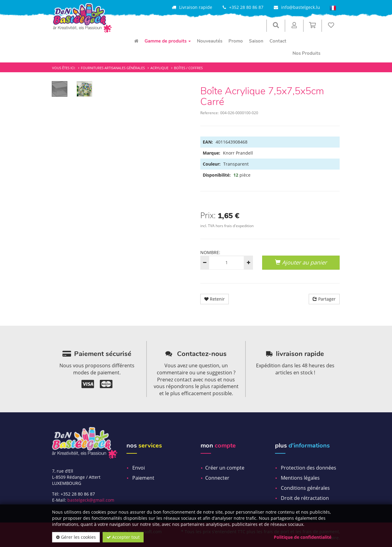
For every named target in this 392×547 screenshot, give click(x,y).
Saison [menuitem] (256, 41)
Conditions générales (305, 488)
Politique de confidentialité (303, 537)
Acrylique (159, 68)
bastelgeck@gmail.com (91, 500)
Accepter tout (123, 537)
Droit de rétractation (305, 498)
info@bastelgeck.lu (301, 7)
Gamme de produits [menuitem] (168, 41)
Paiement (143, 478)
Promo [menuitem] (236, 41)
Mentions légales (300, 478)
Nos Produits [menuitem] (306, 53)
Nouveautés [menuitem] (210, 41)
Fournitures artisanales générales (113, 68)
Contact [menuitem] (278, 41)
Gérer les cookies (76, 537)
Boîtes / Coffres (188, 68)
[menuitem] (136, 41)
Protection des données (309, 468)
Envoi (139, 468)
